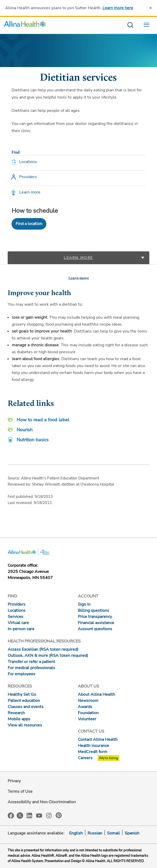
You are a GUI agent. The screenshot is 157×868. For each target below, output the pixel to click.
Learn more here (118, 8)
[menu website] (148, 25)
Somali (113, 833)
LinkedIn (29, 815)
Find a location (29, 224)
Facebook (11, 816)
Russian (95, 833)
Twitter (20, 816)
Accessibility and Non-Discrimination (42, 802)
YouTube (39, 815)
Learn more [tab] (78, 258)
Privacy (14, 781)
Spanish (132, 833)
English (76, 833)
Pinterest (59, 815)
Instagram (49, 815)
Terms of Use (20, 791)
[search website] (130, 25)
